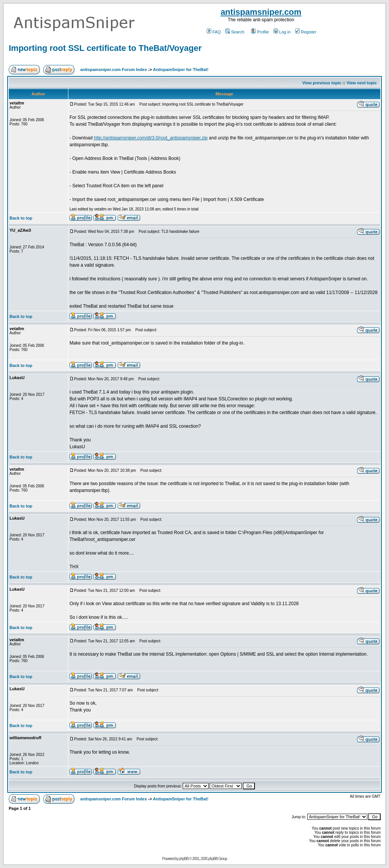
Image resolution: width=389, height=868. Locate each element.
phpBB (184, 859)
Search (235, 32)
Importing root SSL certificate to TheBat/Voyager (105, 48)
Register (306, 32)
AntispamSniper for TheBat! (181, 70)
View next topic (362, 83)
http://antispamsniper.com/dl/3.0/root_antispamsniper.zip (151, 138)
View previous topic (322, 83)
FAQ (214, 32)
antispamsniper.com (261, 12)
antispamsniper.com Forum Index (113, 70)
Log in (282, 32)
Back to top (21, 218)
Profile (260, 32)
